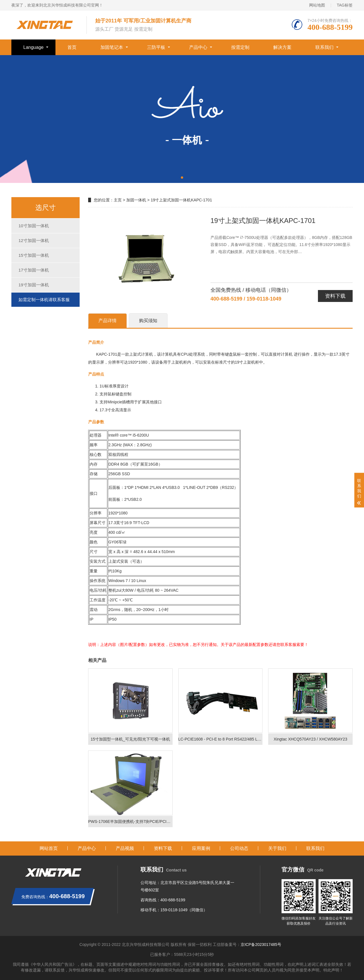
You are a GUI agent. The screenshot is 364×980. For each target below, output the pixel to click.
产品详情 (107, 321)
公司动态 (239, 848)
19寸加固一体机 (34, 285)
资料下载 (335, 296)
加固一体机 (136, 200)
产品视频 (125, 848)
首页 (72, 47)
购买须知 (148, 321)
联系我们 (324, 47)
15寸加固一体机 (34, 255)
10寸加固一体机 (34, 226)
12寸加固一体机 (34, 240)
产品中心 (198, 47)
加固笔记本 (112, 47)
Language (33, 47)
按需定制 (240, 47)
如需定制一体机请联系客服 (44, 300)
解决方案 (282, 47)
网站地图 (317, 5)
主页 (118, 200)
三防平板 (156, 47)
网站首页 (49, 848)
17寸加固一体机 (34, 270)
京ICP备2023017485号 (261, 944)
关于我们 (277, 848)
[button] (182, 178)
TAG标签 (345, 5)
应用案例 (201, 848)
